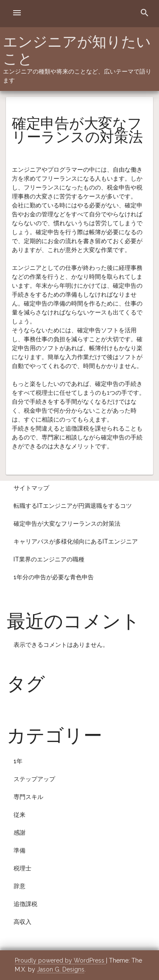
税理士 (22, 868)
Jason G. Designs (61, 969)
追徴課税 (25, 904)
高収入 (22, 922)
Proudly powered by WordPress (60, 960)
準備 (20, 850)
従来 (20, 815)
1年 (18, 761)
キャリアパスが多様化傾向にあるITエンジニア (76, 541)
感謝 (20, 833)
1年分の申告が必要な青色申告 (54, 577)
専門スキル (28, 797)
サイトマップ (31, 488)
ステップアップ (34, 779)
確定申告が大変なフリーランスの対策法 (67, 524)
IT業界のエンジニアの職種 (49, 559)
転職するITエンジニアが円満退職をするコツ (73, 506)
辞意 (20, 886)
